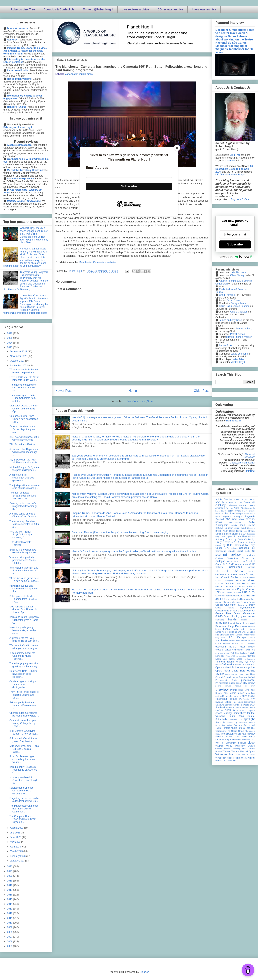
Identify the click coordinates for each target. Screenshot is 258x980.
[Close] (177, 148)
